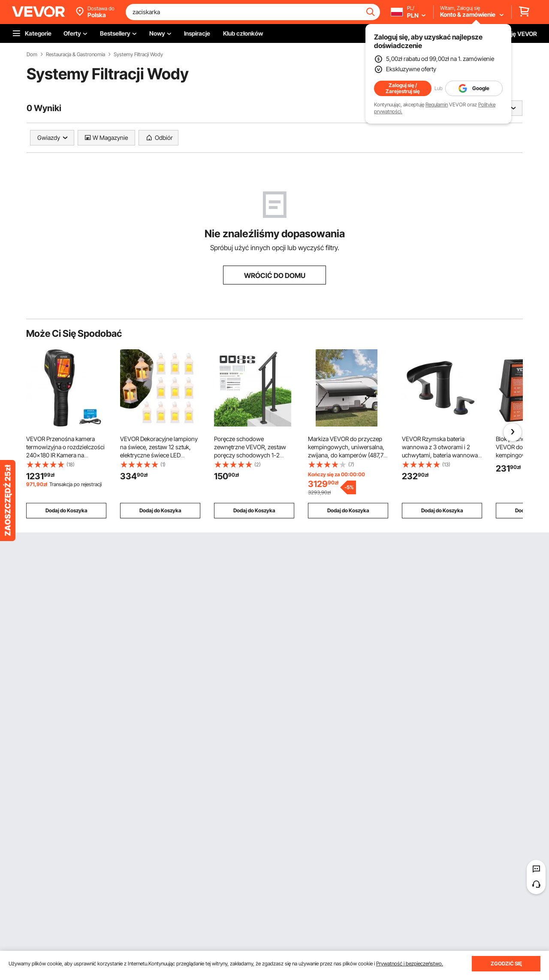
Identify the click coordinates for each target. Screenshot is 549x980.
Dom (32, 54)
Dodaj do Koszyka (66, 510)
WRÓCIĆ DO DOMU (275, 275)
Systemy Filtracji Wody (138, 54)
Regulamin (437, 104)
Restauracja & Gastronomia (75, 54)
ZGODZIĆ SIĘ (506, 963)
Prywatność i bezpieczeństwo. (410, 963)
